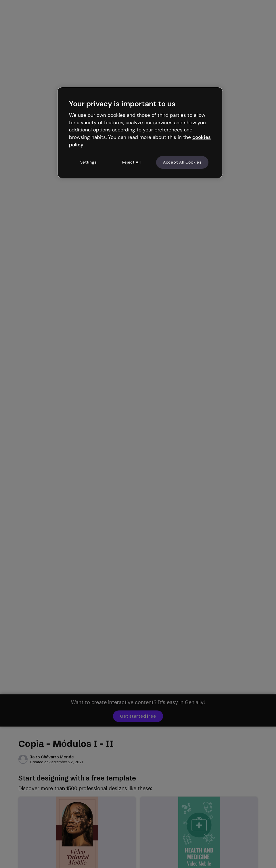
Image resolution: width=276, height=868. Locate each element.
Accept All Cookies (182, 162)
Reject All (131, 162)
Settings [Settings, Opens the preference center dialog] (89, 162)
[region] (140, 133)
